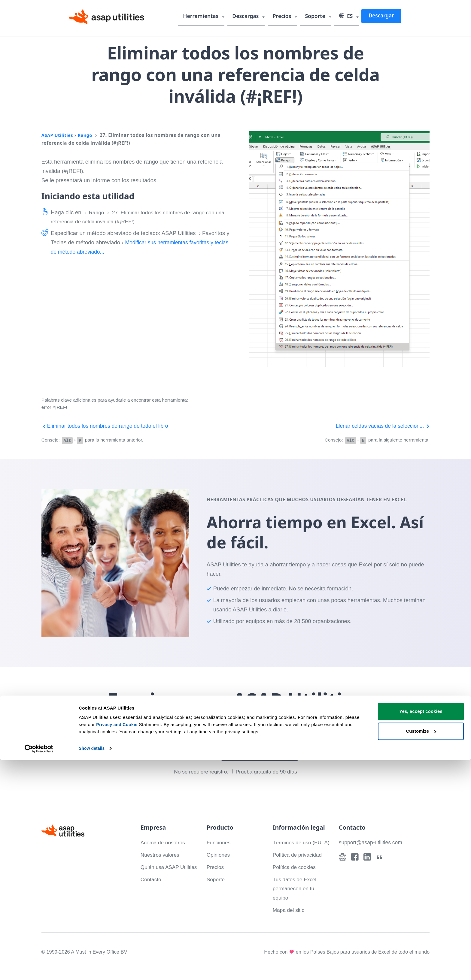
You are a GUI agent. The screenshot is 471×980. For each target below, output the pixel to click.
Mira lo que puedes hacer (261, 753)
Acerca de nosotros (164, 842)
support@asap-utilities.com (372, 842)
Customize (421, 951)
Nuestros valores (161, 854)
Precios (284, 17)
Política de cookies (296, 876)
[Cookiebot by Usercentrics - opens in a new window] (39, 968)
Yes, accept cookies (421, 931)
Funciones (219, 842)
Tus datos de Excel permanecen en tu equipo (296, 897)
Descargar (381, 16)
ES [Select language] (346, 17)
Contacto (152, 888)
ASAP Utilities (58, 135)
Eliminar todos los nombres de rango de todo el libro (109, 426)
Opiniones (219, 854)
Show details (93, 968)
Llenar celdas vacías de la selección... (380, 426)
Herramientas (205, 17)
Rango (88, 135)
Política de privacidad (299, 863)
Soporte (317, 17)
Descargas (249, 17)
